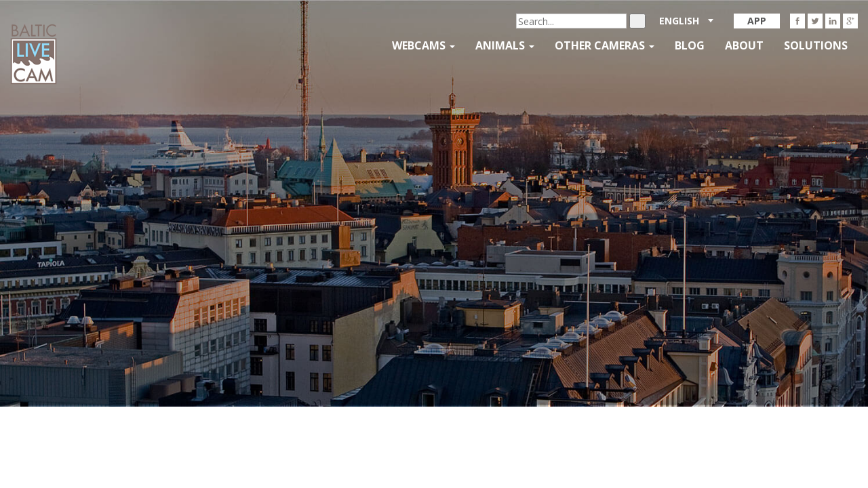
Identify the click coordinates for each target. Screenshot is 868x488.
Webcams (423, 45)
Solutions (816, 45)
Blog (690, 45)
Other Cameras (605, 45)
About (744, 45)
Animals (505, 45)
